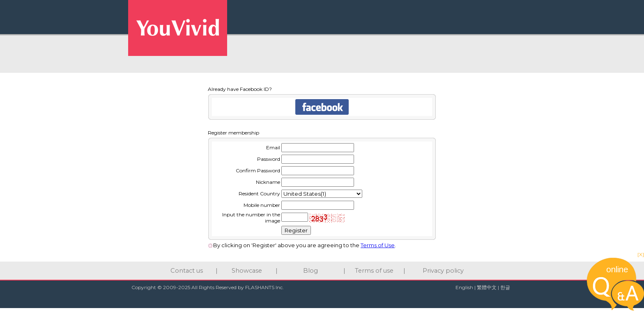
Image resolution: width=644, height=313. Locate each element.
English (464, 287)
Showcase (247, 271)
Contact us (187, 271)
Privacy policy (443, 271)
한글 (505, 287)
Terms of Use (378, 245)
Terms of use (374, 271)
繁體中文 (487, 287)
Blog (310, 271)
